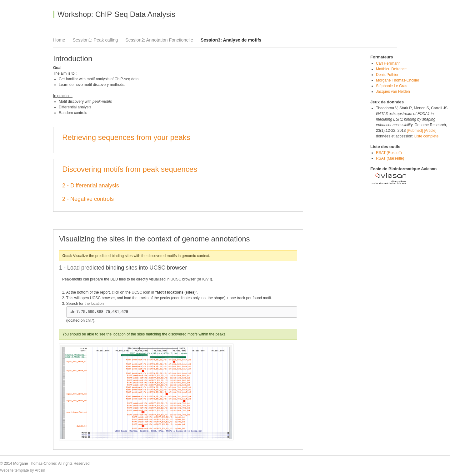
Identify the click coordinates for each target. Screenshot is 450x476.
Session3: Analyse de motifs (231, 40)
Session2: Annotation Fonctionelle (159, 40)
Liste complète (426, 136)
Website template (15, 470)
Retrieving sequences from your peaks (126, 137)
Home (59, 40)
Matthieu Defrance (391, 69)
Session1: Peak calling (95, 40)
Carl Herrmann (388, 63)
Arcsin (40, 470)
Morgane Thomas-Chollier (398, 80)
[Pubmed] (415, 131)
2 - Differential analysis (91, 186)
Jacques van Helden (393, 92)
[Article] (430, 131)
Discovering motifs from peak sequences (130, 169)
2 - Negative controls (88, 199)
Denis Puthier (387, 75)
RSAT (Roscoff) (389, 153)
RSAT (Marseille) (390, 158)
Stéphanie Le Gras (392, 86)
